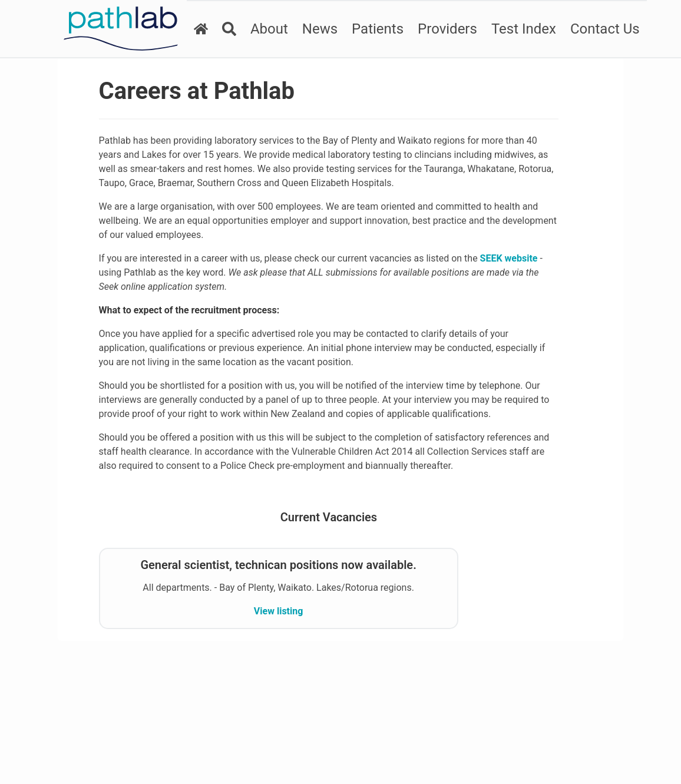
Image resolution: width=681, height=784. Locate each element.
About (265, 29)
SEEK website (200, 287)
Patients (373, 29)
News (316, 29)
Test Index (520, 29)
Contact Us (601, 29)
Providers (443, 29)
